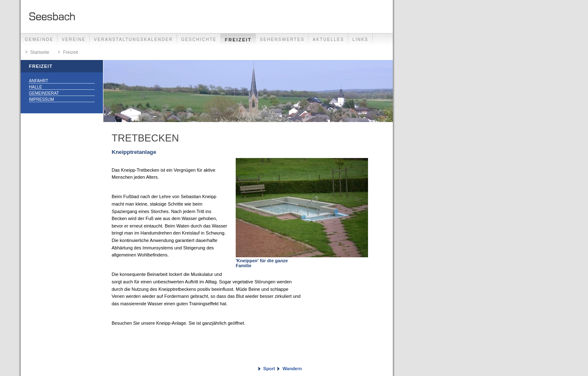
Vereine (74, 40)
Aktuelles (328, 40)
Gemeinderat (44, 93)
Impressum (42, 99)
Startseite (40, 52)
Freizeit (238, 40)
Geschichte (199, 40)
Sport (269, 369)
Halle (36, 87)
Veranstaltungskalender (133, 40)
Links (360, 40)
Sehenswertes (282, 40)
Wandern (292, 369)
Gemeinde (39, 40)
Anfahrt (39, 81)
